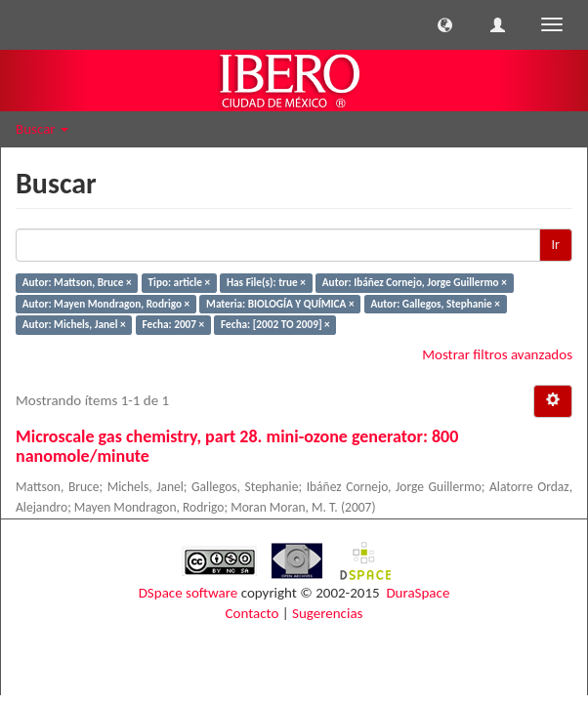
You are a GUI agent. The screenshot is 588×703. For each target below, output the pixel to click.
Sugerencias (327, 613)
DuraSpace (418, 593)
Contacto (252, 613)
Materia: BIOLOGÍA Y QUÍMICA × (280, 304)
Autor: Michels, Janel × (74, 324)
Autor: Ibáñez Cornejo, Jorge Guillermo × (415, 282)
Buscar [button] (42, 129)
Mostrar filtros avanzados (497, 354)
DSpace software (189, 593)
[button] (445, 25)
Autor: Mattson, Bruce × (77, 282)
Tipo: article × (180, 282)
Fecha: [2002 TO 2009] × (275, 324)
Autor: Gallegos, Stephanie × (435, 304)
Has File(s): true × (266, 282)
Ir (556, 245)
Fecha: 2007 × (174, 324)
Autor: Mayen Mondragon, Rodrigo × (106, 304)
